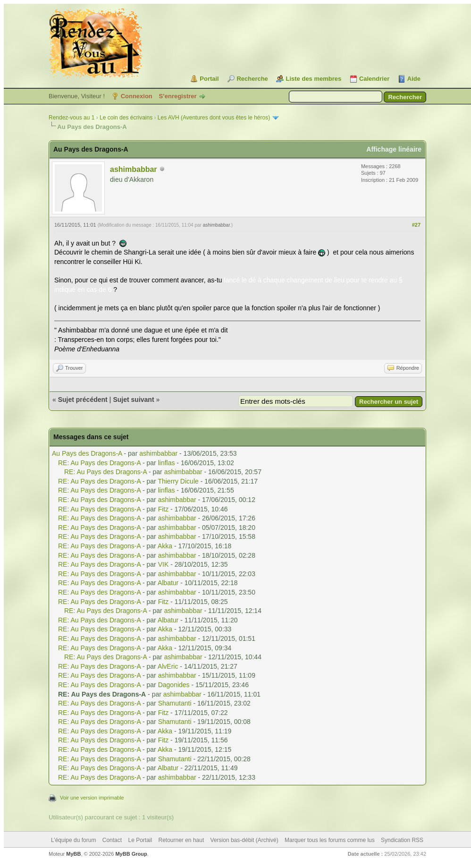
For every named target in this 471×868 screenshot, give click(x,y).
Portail (209, 79)
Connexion (137, 96)
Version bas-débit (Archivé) (244, 840)
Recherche (252, 79)
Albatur (168, 583)
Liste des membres (313, 79)
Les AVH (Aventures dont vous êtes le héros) (214, 118)
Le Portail (140, 840)
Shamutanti (175, 703)
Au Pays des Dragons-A (87, 453)
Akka (165, 546)
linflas (167, 463)
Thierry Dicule (178, 481)
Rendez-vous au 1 (71, 118)
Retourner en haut (181, 840)
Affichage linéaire (394, 149)
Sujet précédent (83, 400)
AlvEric (168, 666)
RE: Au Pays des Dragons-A (99, 463)
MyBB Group (131, 854)
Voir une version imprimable (92, 798)
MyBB (73, 854)
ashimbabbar (134, 169)
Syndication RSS (402, 840)
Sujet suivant (133, 400)
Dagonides (174, 685)
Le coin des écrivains (126, 118)
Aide (414, 79)
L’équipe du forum (73, 840)
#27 (416, 225)
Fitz (164, 509)
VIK (164, 564)
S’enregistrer (177, 96)
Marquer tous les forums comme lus (330, 840)
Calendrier (374, 79)
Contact (112, 840)
